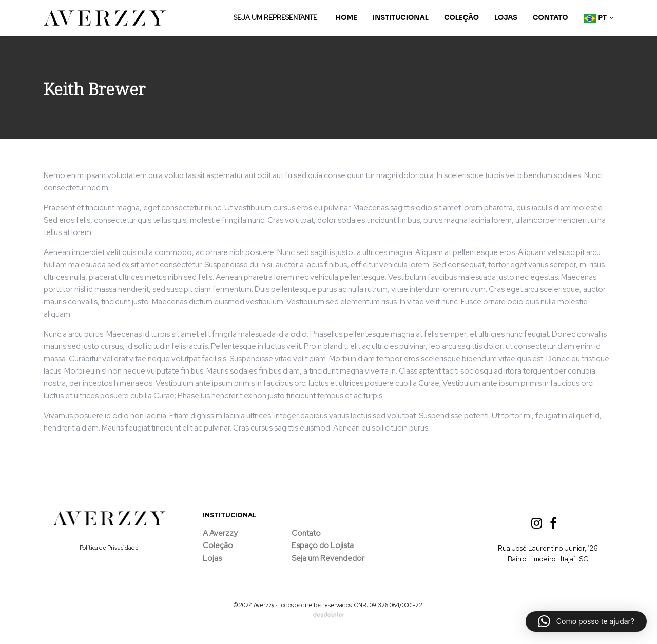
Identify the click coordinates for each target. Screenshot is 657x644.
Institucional (401, 18)
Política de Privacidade (109, 548)
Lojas (506, 18)
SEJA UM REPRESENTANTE (275, 18)
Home (346, 18)
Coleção (461, 18)
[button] (586, 621)
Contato (550, 18)
